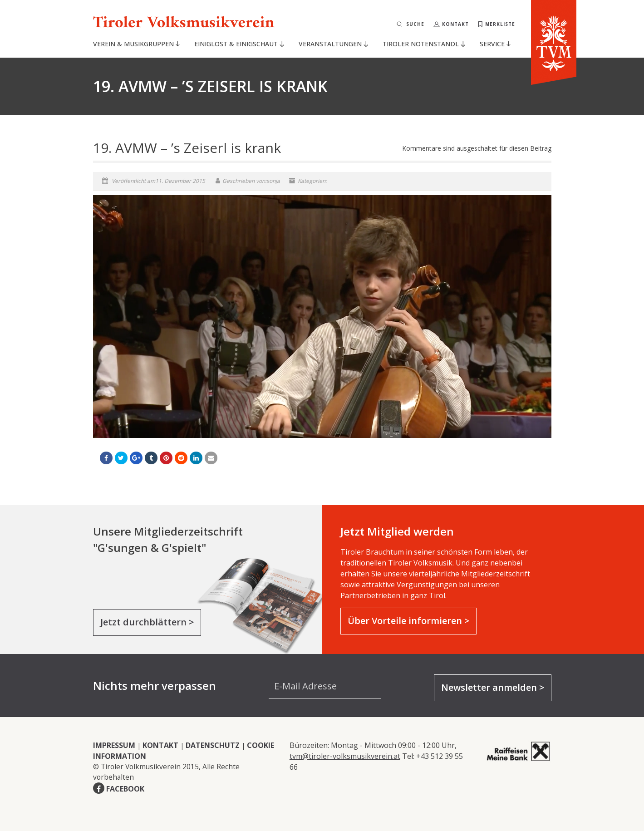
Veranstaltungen (333, 44)
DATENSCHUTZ (213, 745)
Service (495, 44)
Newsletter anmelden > (493, 687)
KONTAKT (160, 745)
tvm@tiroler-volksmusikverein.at (345, 756)
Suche (415, 24)
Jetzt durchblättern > (147, 622)
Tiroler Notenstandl (424, 44)
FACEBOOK (125, 789)
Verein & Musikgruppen (136, 44)
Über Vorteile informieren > (408, 621)
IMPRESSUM (114, 745)
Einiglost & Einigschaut (239, 44)
